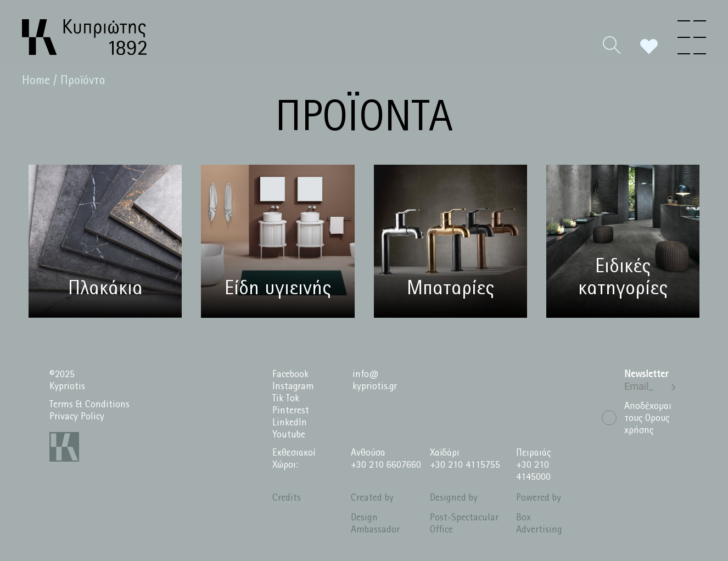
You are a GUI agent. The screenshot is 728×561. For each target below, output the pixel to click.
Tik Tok (286, 399)
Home (36, 81)
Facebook (290, 375)
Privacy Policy (77, 417)
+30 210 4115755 (465, 465)
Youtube (289, 435)
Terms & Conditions (89, 405)
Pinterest (291, 411)
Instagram (293, 387)
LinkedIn (290, 423)
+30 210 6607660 (386, 465)
